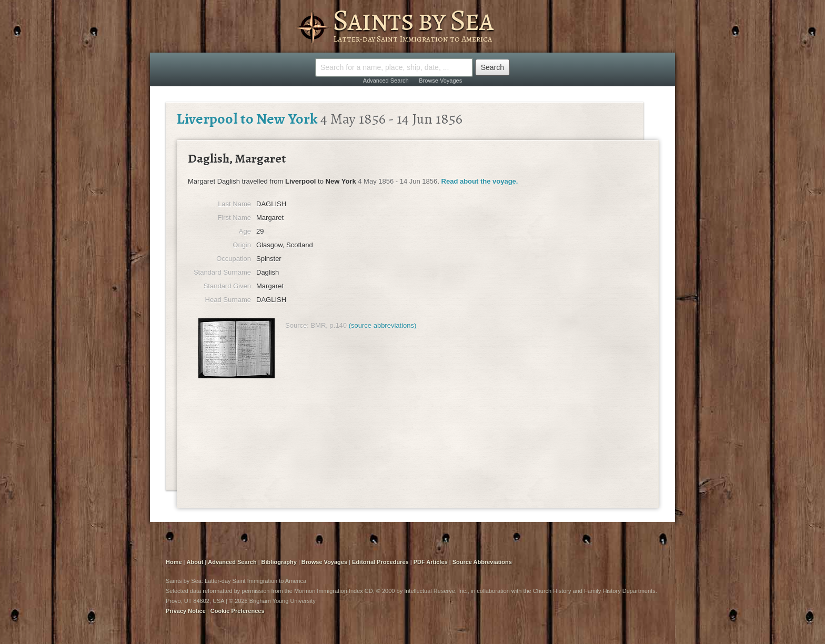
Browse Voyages (440, 80)
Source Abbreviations (482, 562)
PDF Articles (431, 562)
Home (174, 562)
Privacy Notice (186, 611)
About (195, 562)
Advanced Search (386, 80)
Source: (297, 325)
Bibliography (279, 562)
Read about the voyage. (480, 181)
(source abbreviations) (383, 325)
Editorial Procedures (380, 562)
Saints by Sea (413, 20)
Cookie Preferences (238, 611)
